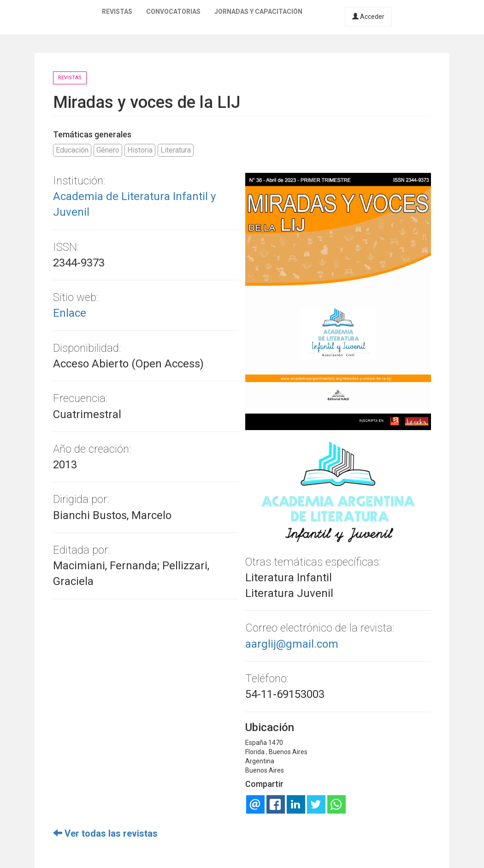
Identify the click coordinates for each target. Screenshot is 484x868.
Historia (140, 150)
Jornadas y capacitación (258, 12)
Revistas (117, 12)
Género (108, 150)
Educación (72, 150)
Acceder (368, 17)
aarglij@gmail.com (292, 644)
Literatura (176, 150)
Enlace (70, 313)
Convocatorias (173, 12)
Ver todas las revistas (105, 833)
